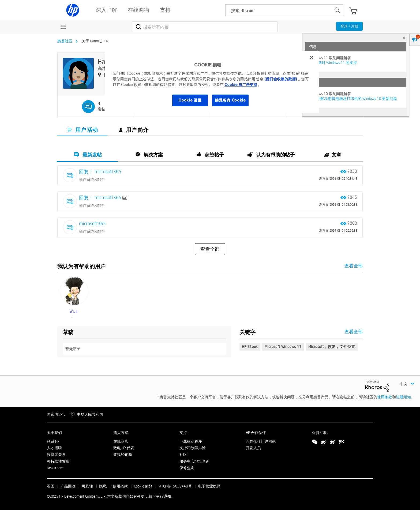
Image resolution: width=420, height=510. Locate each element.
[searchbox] (278, 10)
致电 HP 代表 (124, 448)
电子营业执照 (209, 486)
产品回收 (68, 486)
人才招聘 (54, 448)
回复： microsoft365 (100, 172)
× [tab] (404, 38)
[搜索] (205, 27)
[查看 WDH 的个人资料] (74, 311)
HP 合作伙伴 (256, 433)
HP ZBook (250, 347)
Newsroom (55, 468)
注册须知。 (405, 397)
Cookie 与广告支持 (241, 85)
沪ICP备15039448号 (175, 486)
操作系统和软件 (92, 179)
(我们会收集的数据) (281, 79)
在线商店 (121, 441)
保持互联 (320, 433)
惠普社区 (65, 41)
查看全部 (210, 249)
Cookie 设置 (190, 100)
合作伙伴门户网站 (261, 441)
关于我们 (54, 433)
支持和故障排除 (193, 448)
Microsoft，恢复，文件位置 (332, 347)
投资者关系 (56, 455)
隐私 (103, 486)
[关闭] (312, 57)
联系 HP (53, 441)
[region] (212, 82)
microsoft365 (92, 224)
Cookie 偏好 (143, 486)
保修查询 (187, 468)
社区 (183, 455)
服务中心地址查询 (194, 461)
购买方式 (121, 433)
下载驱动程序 (191, 441)
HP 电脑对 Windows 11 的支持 (333, 63)
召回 (51, 486)
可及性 (87, 486)
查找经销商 (123, 455)
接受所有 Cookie (230, 100)
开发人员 (253, 448)
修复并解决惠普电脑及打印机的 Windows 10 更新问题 (353, 99)
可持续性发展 (58, 461)
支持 (183, 433)
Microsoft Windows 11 (283, 347)
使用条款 (385, 397)
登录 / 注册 (349, 26)
